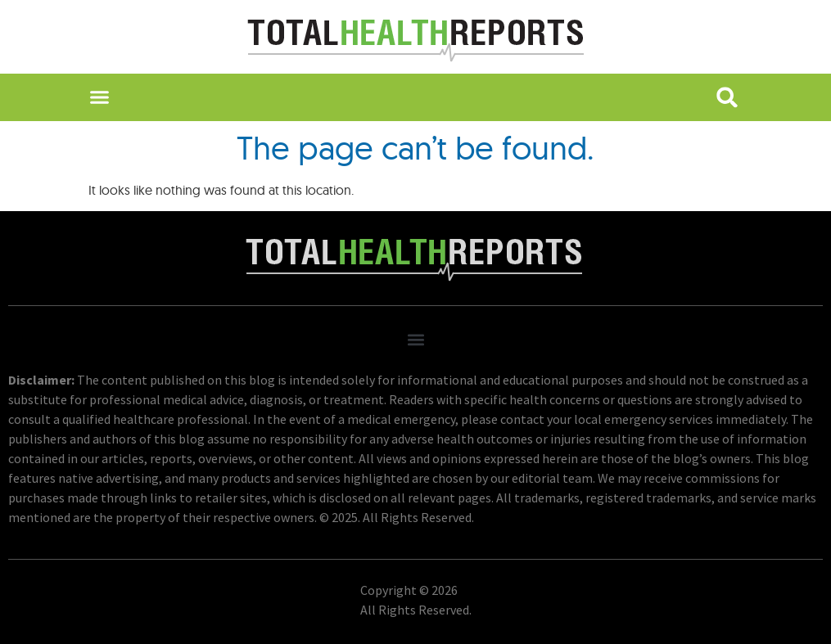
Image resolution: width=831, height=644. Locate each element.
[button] (100, 97)
